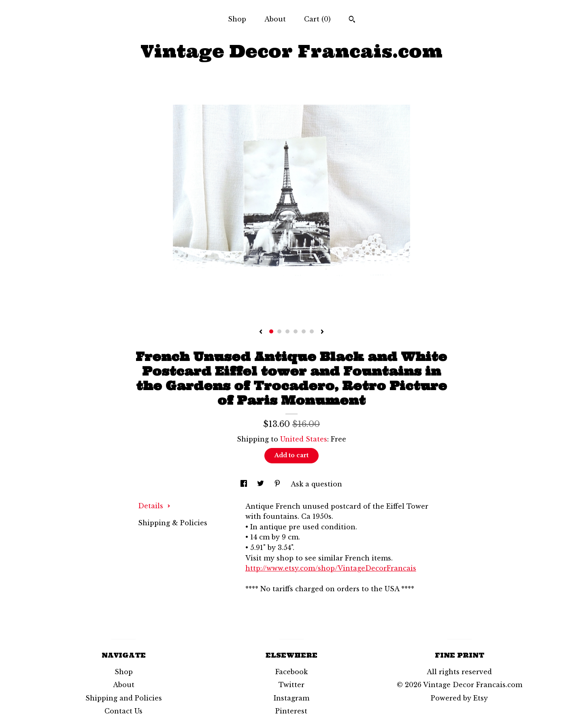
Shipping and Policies (124, 698)
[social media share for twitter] (262, 484)
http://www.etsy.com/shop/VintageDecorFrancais (331, 568)
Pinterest (291, 711)
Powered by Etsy (459, 698)
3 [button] (287, 331)
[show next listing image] (322, 332)
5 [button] (304, 331)
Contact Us (123, 711)
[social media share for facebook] (245, 484)
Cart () (317, 19)
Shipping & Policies (173, 523)
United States (304, 439)
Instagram (291, 698)
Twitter (291, 685)
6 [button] (312, 331)
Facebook (291, 672)
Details (154, 506)
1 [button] (271, 331)
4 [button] (296, 331)
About (275, 19)
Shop (237, 19)
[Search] (352, 20)
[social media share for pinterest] (278, 484)
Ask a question (316, 484)
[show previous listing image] (261, 332)
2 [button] (279, 331)
